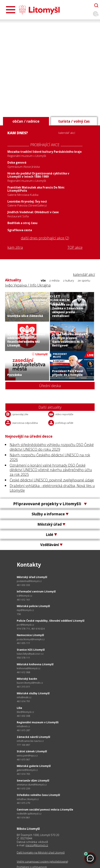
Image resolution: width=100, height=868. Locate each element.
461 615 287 (23, 730)
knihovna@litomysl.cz (29, 668)
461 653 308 (23, 716)
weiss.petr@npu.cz (27, 756)
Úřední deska (50, 386)
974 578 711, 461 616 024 (31, 629)
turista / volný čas (74, 121)
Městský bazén (27, 679)
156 (19, 614)
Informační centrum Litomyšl (36, 591)
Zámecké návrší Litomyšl (33, 737)
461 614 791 (23, 701)
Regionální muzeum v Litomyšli (38, 722)
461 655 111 (23, 643)
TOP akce (75, 248)
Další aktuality (50, 407)
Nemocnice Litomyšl (30, 635)
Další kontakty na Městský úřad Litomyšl (41, 853)
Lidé (50, 535)
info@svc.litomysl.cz (28, 799)
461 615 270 (23, 803)
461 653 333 (23, 585)
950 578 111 (23, 658)
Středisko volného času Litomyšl (38, 795)
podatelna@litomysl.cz (29, 581)
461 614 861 (23, 817)
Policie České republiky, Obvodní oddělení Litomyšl (51, 621)
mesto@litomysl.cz (37, 845)
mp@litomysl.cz (25, 610)
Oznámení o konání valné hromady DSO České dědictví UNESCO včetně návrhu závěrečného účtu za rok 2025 (51, 470)
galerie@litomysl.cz (27, 770)
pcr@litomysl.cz (25, 625)
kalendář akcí (67, 133)
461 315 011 (23, 687)
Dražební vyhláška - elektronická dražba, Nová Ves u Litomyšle (52, 488)
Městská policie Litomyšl (33, 606)
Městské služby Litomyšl (33, 693)
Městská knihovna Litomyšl (35, 664)
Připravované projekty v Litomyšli (50, 504)
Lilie (19, 708)
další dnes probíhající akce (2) (45, 238)
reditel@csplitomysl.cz (29, 814)
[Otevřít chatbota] (96, 5)
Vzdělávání (50, 545)
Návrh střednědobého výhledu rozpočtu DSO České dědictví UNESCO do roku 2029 (52, 447)
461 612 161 (23, 600)
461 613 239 (23, 788)
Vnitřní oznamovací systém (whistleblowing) (42, 862)
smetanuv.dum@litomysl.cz (32, 785)
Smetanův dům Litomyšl (33, 780)
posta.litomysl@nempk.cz (31, 639)
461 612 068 (23, 672)
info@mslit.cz (24, 697)
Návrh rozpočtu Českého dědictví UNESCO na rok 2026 (50, 457)
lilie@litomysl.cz (25, 712)
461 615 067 (23, 759)
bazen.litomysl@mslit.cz (30, 683)
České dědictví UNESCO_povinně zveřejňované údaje (52, 480)
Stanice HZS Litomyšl (31, 650)
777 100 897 (23, 745)
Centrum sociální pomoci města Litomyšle (45, 810)
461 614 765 (23, 774)
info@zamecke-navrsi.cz (30, 741)
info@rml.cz (23, 726)
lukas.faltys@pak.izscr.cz (30, 654)
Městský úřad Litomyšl (32, 577)
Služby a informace (50, 514)
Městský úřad (50, 524)
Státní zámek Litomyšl (32, 751)
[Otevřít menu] (11, 10)
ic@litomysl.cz (24, 596)
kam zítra (15, 247)
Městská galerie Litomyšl (34, 766)
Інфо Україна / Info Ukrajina (28, 285)
